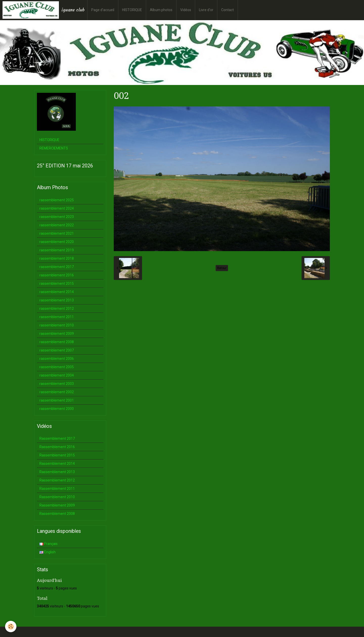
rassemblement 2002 (57, 392)
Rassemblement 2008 (57, 514)
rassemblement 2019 (57, 250)
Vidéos (186, 10)
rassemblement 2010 (57, 325)
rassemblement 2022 (57, 225)
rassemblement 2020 (57, 242)
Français (49, 544)
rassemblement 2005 (57, 367)
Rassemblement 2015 (57, 455)
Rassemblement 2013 (57, 472)
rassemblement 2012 (57, 309)
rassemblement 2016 (57, 275)
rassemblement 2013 (57, 300)
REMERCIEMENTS (54, 148)
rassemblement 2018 (57, 258)
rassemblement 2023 (57, 217)
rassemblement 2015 (57, 283)
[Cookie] (11, 627)
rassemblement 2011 (57, 317)
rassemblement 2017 (57, 267)
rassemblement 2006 (57, 359)
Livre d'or (206, 10)
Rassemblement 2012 (57, 480)
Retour (222, 268)
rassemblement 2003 (57, 384)
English (48, 552)
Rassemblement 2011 (57, 489)
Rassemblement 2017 (57, 438)
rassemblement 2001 (57, 400)
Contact (227, 10)
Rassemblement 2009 (57, 505)
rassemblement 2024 (57, 208)
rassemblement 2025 (57, 200)
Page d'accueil (103, 10)
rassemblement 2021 (57, 233)
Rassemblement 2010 (57, 497)
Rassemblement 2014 (57, 464)
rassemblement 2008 (57, 342)
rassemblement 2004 (57, 375)
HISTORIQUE (132, 10)
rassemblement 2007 (57, 350)
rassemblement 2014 (57, 292)
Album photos (161, 10)
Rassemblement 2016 (57, 447)
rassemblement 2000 (57, 409)
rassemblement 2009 (57, 334)
